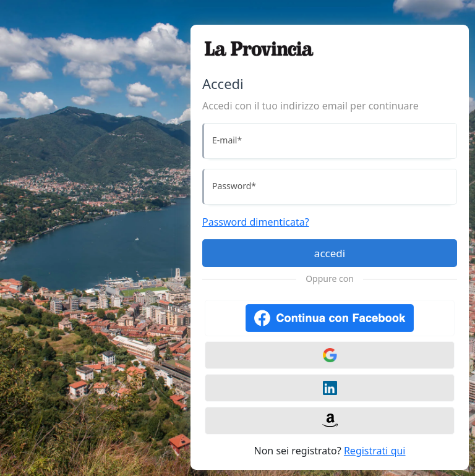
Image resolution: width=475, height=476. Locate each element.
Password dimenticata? (256, 222)
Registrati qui (375, 451)
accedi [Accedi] (330, 253)
